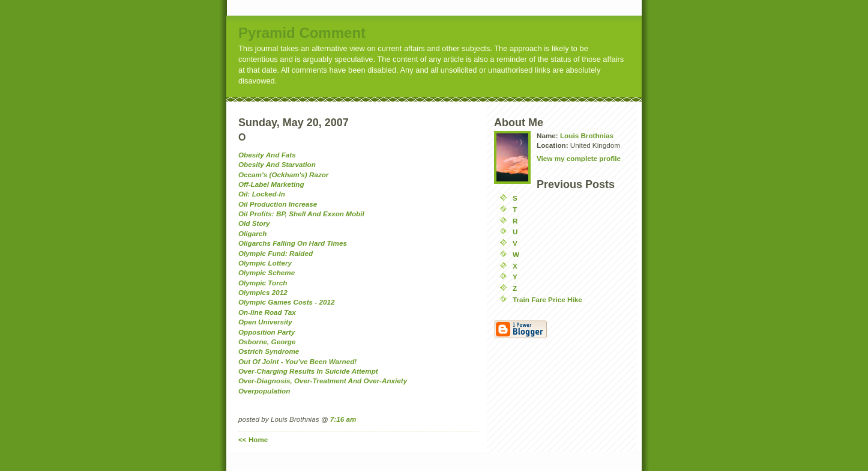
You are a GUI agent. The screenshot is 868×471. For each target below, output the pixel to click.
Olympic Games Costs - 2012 (286, 302)
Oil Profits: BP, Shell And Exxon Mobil (301, 214)
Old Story (254, 223)
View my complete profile (579, 158)
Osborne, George (267, 342)
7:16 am (343, 419)
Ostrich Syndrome (269, 351)
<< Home (253, 439)
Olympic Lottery (265, 263)
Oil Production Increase (278, 204)
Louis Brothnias (587, 135)
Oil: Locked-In (262, 194)
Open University (265, 322)
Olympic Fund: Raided (276, 253)
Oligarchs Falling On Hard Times (293, 243)
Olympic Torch (263, 283)
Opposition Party (267, 332)
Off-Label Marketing (271, 184)
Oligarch (252, 233)
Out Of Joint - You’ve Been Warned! (297, 361)
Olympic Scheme (267, 272)
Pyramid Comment (302, 33)
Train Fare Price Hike (547, 299)
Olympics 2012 (263, 292)
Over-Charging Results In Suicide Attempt (308, 371)
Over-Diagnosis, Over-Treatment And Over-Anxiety (323, 381)
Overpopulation (264, 391)
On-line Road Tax (267, 312)
